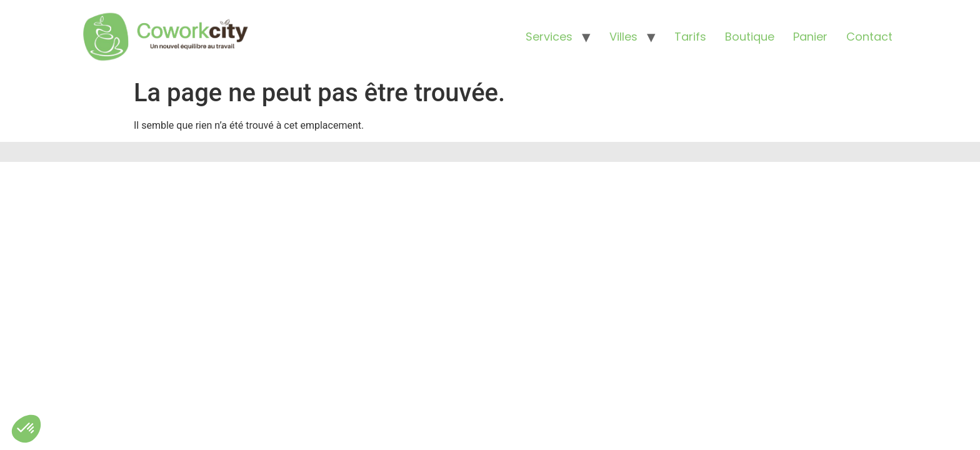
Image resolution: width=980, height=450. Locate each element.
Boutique (750, 37)
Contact (869, 37)
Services (549, 37)
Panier (810, 37)
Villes (623, 37)
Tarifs (690, 37)
